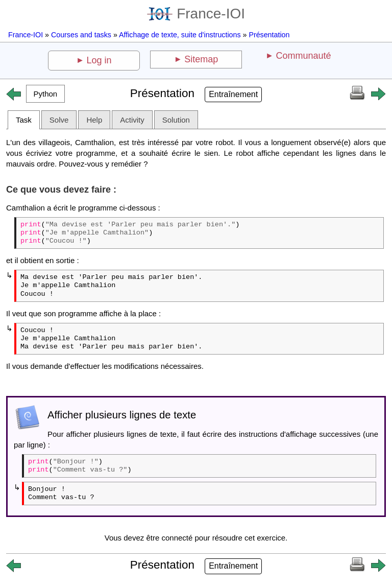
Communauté (303, 56)
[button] (45, 94)
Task (24, 120)
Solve (59, 120)
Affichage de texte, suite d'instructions (180, 35)
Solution (176, 120)
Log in (99, 60)
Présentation (269, 35)
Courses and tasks (81, 35)
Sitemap (201, 59)
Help (94, 120)
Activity (132, 120)
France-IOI (196, 14)
